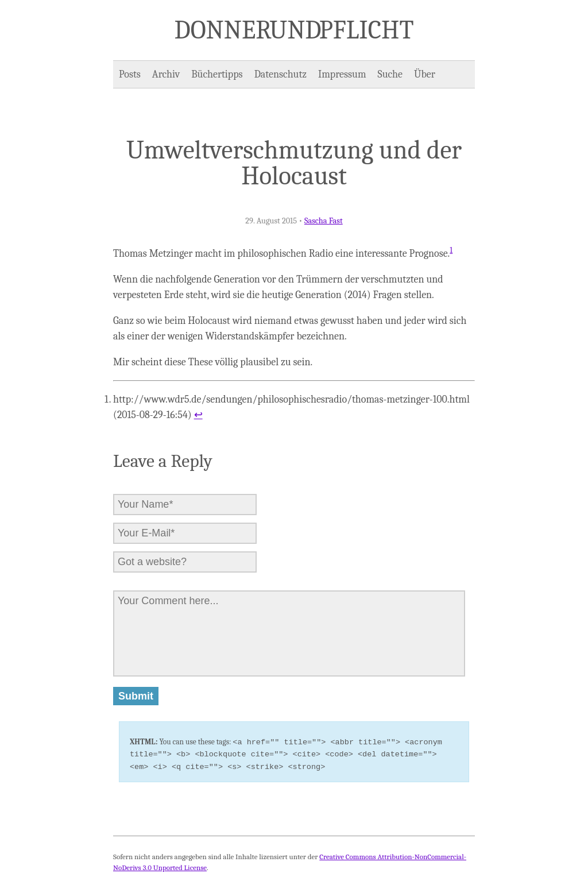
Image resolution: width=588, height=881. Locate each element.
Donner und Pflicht (294, 30)
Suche (390, 74)
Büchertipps (217, 74)
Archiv (166, 74)
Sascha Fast (324, 221)
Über (425, 74)
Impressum (342, 74)
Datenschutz (281, 74)
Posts (130, 74)
